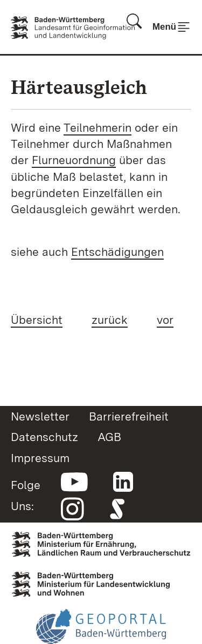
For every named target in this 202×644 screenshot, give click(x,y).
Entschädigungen (117, 252)
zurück (110, 320)
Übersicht (37, 320)
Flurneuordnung (74, 160)
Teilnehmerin (97, 127)
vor (165, 320)
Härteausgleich (79, 87)
